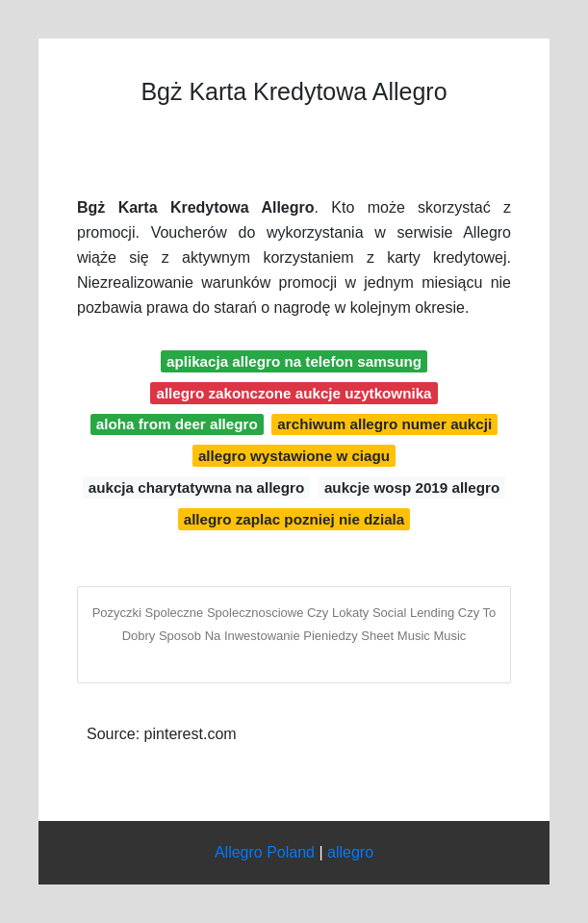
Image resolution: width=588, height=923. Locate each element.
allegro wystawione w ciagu (294, 456)
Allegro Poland (265, 852)
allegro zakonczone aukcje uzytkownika (294, 393)
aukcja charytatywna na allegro (197, 487)
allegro (350, 852)
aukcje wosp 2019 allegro (412, 487)
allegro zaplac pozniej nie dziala (294, 519)
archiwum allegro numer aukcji (384, 424)
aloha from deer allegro (177, 424)
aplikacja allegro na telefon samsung (294, 361)
